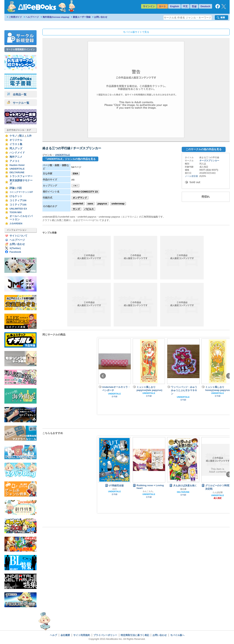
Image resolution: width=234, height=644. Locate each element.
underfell (78, 204)
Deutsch (205, 6)
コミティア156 (18, 200)
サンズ (76, 209)
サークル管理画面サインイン (20, 49)
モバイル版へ (177, 635)
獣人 (22, 136)
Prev (103, 376)
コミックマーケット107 (21, 192)
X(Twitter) (15, 248)
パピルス (89, 209)
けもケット (16, 196)
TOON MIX (16, 212)
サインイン (149, 6)
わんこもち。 (149, 491)
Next (229, 376)
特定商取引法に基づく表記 (135, 635)
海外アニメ (16, 157)
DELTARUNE (17, 172)
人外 (29, 136)
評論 (12, 188)
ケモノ (13, 136)
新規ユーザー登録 (82, 17)
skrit (114, 489)
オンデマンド (80, 198)
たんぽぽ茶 (218, 492)
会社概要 (65, 635)
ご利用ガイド (15, 17)
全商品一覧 (17, 94)
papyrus (102, 204)
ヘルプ (53, 635)
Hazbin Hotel (17, 165)
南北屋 (183, 489)
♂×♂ (75, 186)
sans (90, 204)
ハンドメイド (17, 153)
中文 (185, 6)
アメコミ (15, 161)
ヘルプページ (32, 17)
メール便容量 (191, 176)
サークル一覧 (18, 103)
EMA (76, 173)
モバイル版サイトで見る (136, 32)
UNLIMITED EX (18, 209)
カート (162, 6)
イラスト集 (16, 144)
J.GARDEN (16, 223)
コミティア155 (18, 205)
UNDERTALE (17, 169)
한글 (194, 6)
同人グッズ (16, 148)
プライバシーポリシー (105, 635)
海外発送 (56, 17)
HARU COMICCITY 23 (85, 192)
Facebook (15, 252)
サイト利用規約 (82, 635)
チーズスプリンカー (209, 161)
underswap (118, 204)
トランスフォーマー (21, 176)
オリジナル (16, 140)
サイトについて (18, 236)
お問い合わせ (101, 17)
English (174, 6)
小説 (19, 188)
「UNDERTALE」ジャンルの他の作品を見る (70, 159)
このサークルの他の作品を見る (204, 149)
